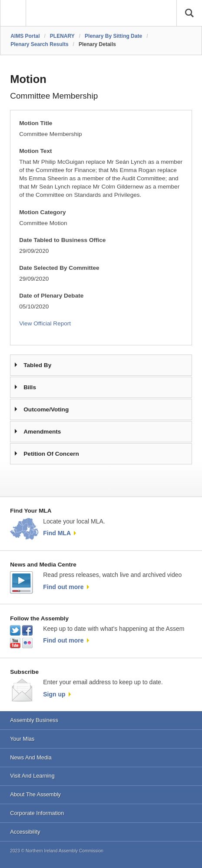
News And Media (31, 757)
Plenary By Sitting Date (113, 36)
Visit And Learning (32, 776)
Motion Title (36, 123)
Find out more (63, 587)
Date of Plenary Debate (51, 296)
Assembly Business (34, 720)
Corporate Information (37, 813)
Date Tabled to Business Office (62, 240)
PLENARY (62, 36)
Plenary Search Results (39, 44)
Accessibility (25, 832)
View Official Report (45, 323)
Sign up (54, 694)
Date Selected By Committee (59, 268)
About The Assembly (35, 794)
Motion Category (42, 212)
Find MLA (57, 533)
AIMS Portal (25, 36)
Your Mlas (22, 739)
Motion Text (35, 151)
